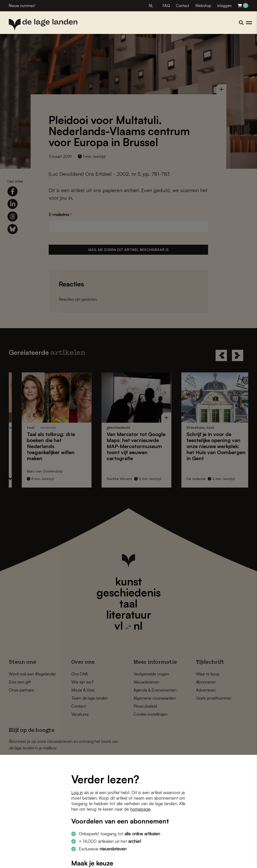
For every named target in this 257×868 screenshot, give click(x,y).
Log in (77, 792)
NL (151, 6)
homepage (140, 809)
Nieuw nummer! (22, 6)
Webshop (203, 6)
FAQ (166, 6)
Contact (183, 6)
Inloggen (224, 6)
